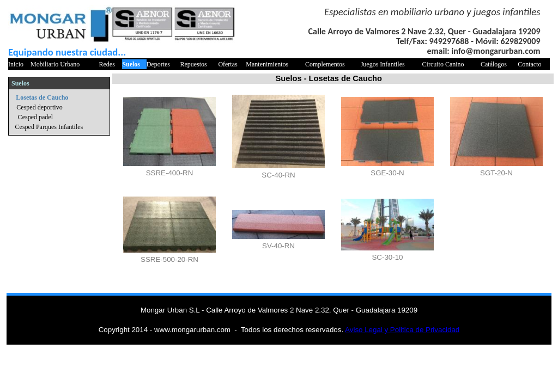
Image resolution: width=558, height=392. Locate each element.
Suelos (131, 64)
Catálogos (494, 64)
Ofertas (228, 64)
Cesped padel (35, 117)
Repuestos (193, 64)
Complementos (325, 64)
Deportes (158, 64)
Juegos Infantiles (383, 64)
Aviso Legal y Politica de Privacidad (402, 330)
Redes (107, 64)
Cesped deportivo (39, 107)
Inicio (16, 64)
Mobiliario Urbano (55, 64)
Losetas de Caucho (42, 97)
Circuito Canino (443, 64)
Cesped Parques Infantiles (49, 127)
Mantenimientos (267, 64)
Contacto (529, 64)
